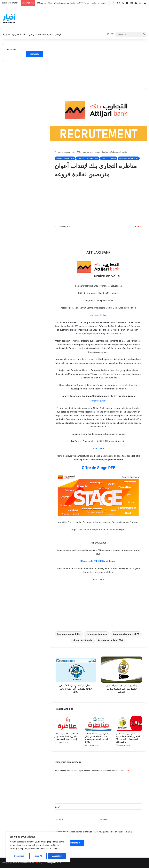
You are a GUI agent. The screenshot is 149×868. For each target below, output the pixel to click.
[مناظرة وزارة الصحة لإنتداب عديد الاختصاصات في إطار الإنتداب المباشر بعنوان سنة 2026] (98, 724)
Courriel (59, 819)
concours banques (97, 634)
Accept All (57, 856)
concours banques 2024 (88, 158)
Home (58, 152)
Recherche (11, 49)
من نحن (32, 35)
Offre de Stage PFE (98, 468)
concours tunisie (109, 158)
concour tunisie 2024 (72, 152)
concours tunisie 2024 (129, 158)
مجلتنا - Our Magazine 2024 (50, 863)
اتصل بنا (7, 35)
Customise (19, 856)
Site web (104, 819)
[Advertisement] (98, 64)
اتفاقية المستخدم (45, 35)
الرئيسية (58, 35)
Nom (57, 807)
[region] (38, 847)
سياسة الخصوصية (19, 35)
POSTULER (99, 579)
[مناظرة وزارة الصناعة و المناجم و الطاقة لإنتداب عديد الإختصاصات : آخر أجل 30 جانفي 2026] (129, 724)
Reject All (38, 856)
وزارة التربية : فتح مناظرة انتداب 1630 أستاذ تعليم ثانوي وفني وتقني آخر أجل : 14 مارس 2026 (73, 3)
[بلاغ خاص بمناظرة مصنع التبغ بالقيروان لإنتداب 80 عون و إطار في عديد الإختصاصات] (68, 724)
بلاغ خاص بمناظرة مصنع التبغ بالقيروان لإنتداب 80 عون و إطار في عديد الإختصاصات (66, 736)
